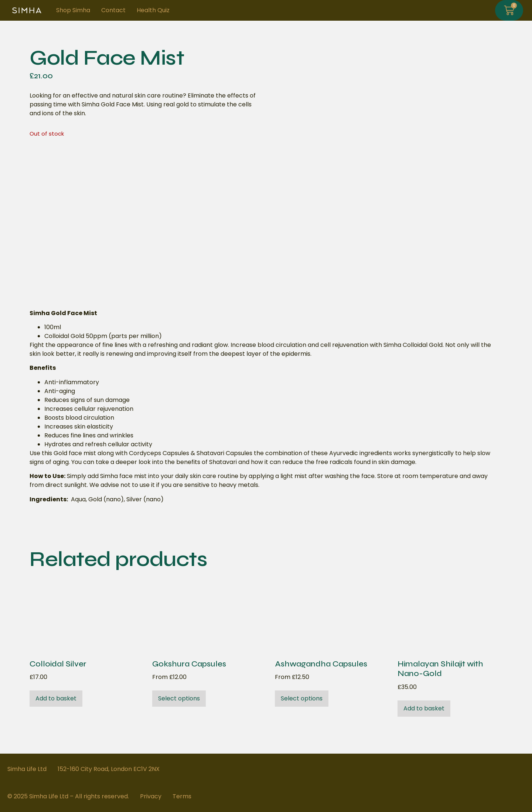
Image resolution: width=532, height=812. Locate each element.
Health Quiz (153, 10)
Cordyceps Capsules (159, 453)
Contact (113, 10)
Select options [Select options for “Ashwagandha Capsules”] (302, 698)
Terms (182, 796)
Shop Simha (73, 10)
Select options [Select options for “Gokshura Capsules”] (179, 698)
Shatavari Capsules (224, 453)
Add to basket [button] (56, 698)
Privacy (151, 796)
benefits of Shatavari (207, 462)
